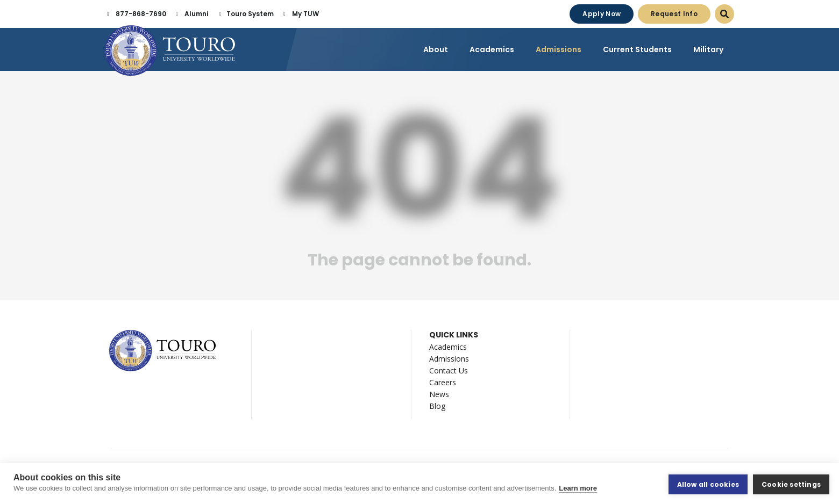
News (439, 396)
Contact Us (449, 372)
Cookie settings (791, 484)
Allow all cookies (708, 484)
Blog (437, 408)
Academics (448, 348)
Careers (443, 384)
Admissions (449, 360)
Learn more (578, 489)
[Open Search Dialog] (724, 14)
